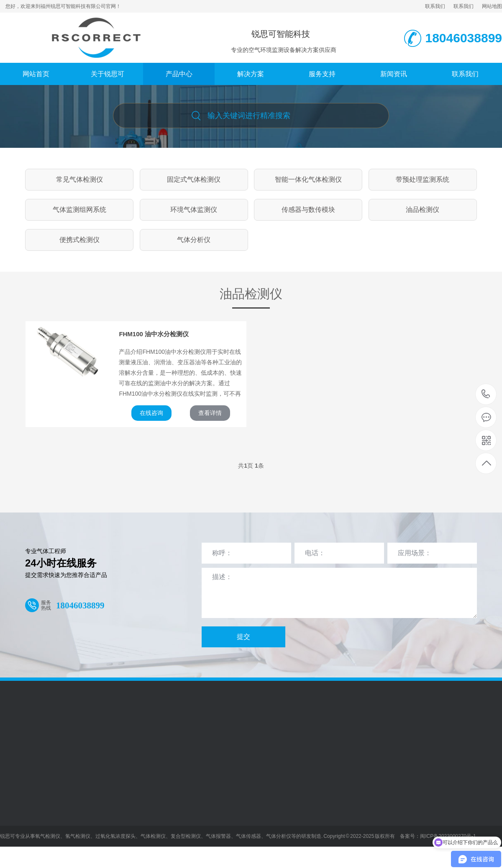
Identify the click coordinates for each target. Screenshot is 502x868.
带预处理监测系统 (423, 179)
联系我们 (435, 6)
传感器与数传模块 (308, 210)
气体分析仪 (194, 240)
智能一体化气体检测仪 (308, 179)
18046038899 (486, 394)
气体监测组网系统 (79, 210)
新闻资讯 (394, 74)
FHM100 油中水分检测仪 (154, 334)
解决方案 (251, 74)
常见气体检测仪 (79, 179)
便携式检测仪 (79, 240)
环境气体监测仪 (194, 210)
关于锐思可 (108, 74)
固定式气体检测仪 (194, 179)
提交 (243, 637)
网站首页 (36, 74)
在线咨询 (151, 413)
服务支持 (322, 74)
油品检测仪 (423, 210)
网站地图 (492, 6)
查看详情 (210, 413)
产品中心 (179, 74)
